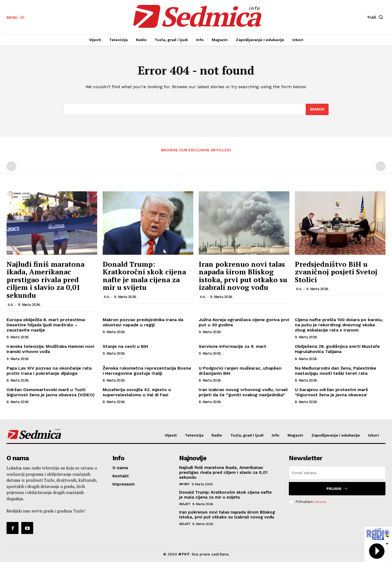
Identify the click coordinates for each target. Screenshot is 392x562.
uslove (320, 502)
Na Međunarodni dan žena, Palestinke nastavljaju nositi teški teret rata (336, 371)
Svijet (185, 504)
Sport (185, 484)
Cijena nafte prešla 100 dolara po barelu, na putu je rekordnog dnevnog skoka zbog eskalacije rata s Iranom (339, 325)
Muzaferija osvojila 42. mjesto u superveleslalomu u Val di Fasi (137, 392)
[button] (376, 17)
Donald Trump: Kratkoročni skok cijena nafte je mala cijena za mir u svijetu (144, 276)
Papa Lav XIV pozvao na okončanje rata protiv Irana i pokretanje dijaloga (49, 371)
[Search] (317, 109)
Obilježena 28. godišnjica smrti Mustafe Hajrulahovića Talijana (337, 349)
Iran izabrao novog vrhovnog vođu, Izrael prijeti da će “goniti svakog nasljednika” (243, 392)
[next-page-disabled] (381, 166)
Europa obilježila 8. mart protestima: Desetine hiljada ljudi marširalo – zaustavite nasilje (46, 325)
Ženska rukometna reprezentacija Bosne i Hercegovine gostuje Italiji (147, 371)
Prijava (337, 489)
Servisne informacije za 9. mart (232, 346)
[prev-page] (11, 166)
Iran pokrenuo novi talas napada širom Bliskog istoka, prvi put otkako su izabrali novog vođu (243, 276)
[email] (337, 473)
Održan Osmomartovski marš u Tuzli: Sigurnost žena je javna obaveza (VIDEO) (50, 392)
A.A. (11, 305)
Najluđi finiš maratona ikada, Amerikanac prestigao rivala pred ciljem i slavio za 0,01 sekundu (45, 280)
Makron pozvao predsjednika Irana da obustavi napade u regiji (143, 322)
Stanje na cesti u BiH (125, 346)
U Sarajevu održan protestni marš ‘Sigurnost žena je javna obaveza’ (331, 392)
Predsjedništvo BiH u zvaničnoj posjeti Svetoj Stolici (336, 272)
